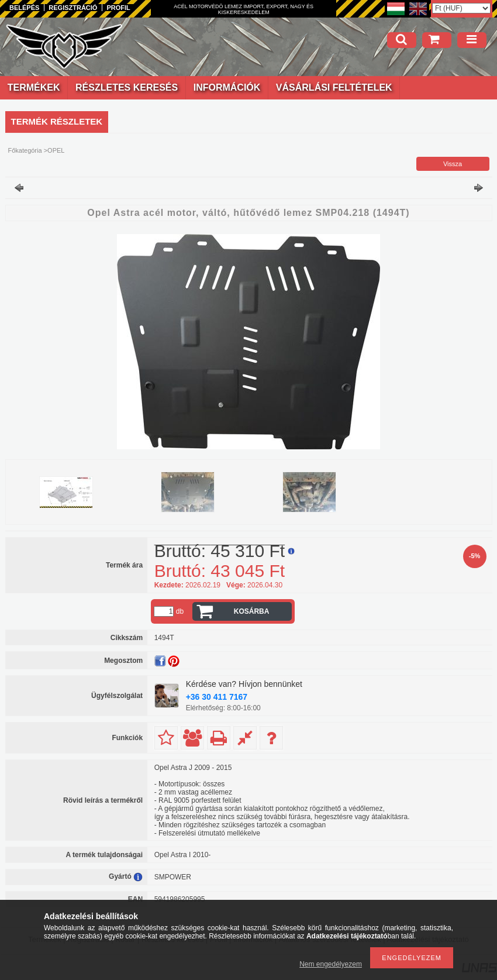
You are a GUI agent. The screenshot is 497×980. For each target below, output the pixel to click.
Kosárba (252, 611)
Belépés (24, 8)
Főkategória (25, 150)
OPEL (56, 150)
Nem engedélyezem (331, 964)
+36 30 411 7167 (217, 697)
